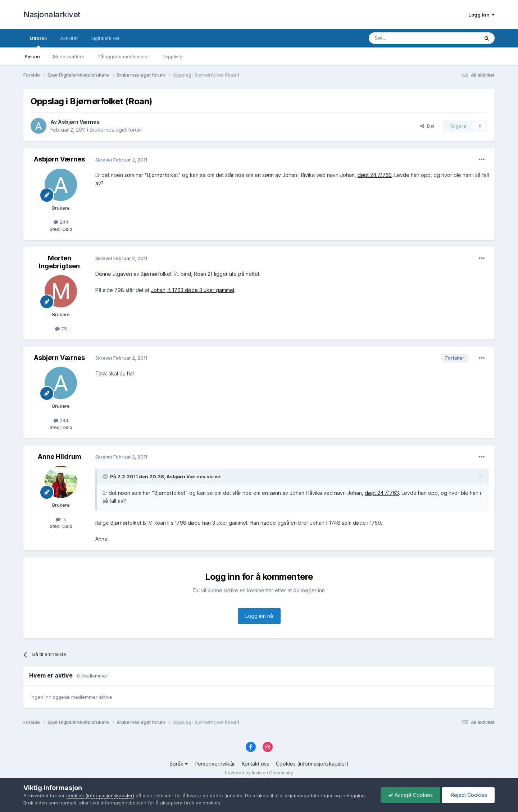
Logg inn (481, 15)
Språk (179, 764)
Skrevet (121, 160)
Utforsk (38, 41)
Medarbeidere (69, 56)
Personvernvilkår (215, 764)
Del (427, 126)
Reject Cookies (468, 795)
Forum (32, 56)
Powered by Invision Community (259, 773)
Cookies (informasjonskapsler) (312, 764)
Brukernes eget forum (116, 130)
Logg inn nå (259, 616)
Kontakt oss (255, 764)
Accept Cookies (410, 795)
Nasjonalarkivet (52, 14)
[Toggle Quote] (106, 476)
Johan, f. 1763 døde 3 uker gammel (192, 290)
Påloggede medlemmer (123, 56)
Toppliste (172, 56)
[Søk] (404, 38)
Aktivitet (69, 38)
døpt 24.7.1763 (375, 175)
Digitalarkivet (105, 38)
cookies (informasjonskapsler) (100, 795)
